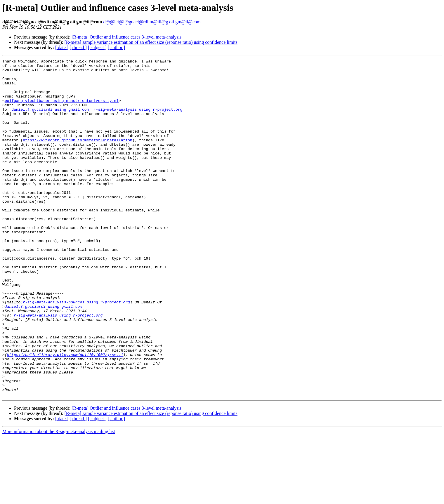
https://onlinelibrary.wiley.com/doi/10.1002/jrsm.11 (65, 414)
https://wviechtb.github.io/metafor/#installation (77, 157)
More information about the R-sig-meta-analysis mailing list (59, 499)
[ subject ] (97, 47)
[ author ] (117, 47)
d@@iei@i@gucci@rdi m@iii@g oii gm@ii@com (152, 22)
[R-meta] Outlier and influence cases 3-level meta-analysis (126, 37)
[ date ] (62, 47)
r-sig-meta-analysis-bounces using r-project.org (76, 351)
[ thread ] (78, 47)
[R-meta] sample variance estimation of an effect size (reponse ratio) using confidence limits (151, 42)
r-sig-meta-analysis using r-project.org (138, 120)
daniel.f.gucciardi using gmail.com (50, 120)
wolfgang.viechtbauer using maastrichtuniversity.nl (62, 109)
